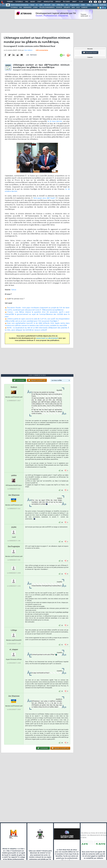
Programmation (75, 5)
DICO (78, 8)
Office (89, 5)
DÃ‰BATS (67, 8)
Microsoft (47, 5)
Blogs (33, 2)
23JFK (14, 527)
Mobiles (95, 5)
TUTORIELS (14, 8)
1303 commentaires (42, 50)
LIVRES (35, 8)
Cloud (32, 5)
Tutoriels (19, 2)
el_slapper (14, 649)
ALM (41, 5)
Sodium (14, 387)
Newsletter (48, 2)
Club (81, 2)
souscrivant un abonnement (47, 338)
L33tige (14, 630)
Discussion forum (90, 53)
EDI (67, 5)
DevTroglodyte (14, 546)
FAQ (27, 2)
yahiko (14, 475)
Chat (39, 2)
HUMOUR (84, 8)
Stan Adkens (28, 50)
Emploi (58, 2)
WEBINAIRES (27, 8)
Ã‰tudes (66, 2)
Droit (74, 2)
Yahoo (14, 290)
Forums (10, 2)
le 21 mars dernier (55, 121)
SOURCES (59, 8)
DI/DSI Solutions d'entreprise (20, 5)
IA (37, 5)
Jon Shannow (14, 495)
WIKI (73, 8)
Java (53, 5)
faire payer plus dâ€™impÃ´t (45, 198)
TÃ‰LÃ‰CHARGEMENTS (47, 8)
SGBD (83, 5)
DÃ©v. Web (60, 5)
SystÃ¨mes (103, 5)
